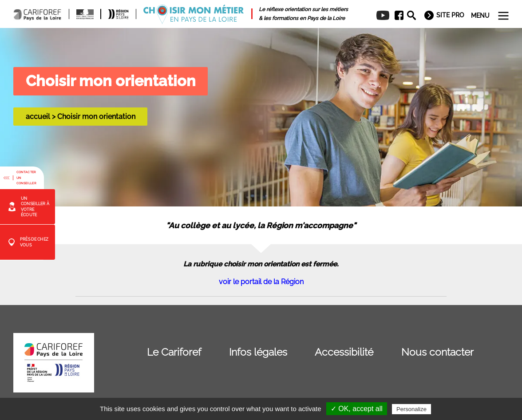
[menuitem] (396, 16)
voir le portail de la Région (261, 282)
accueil (38, 117)
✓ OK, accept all (357, 409)
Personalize (411, 409)
